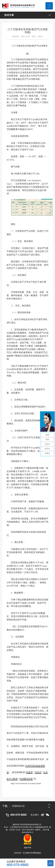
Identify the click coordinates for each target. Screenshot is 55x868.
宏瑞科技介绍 (18, 807)
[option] (32, 807)
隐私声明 (28, 848)
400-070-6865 (18, 865)
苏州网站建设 (36, 853)
